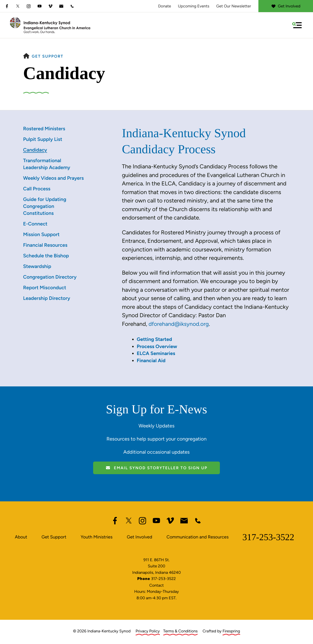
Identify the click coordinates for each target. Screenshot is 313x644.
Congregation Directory (50, 277)
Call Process (37, 189)
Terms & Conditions (181, 630)
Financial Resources (45, 245)
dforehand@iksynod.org (179, 324)
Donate (165, 6)
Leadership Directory (47, 298)
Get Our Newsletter (234, 6)
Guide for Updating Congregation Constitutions (45, 206)
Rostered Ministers (44, 129)
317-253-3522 (268, 536)
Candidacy (35, 150)
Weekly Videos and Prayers (54, 178)
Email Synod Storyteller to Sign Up (157, 467)
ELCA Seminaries (156, 353)
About (21, 536)
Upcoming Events (194, 6)
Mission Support (42, 234)
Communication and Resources (198, 536)
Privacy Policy (148, 630)
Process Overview (157, 346)
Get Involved (286, 6)
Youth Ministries (96, 536)
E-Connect (35, 224)
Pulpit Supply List (43, 139)
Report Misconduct (45, 288)
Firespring (231, 630)
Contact (156, 585)
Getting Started (155, 339)
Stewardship (37, 266)
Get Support (48, 56)
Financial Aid (151, 360)
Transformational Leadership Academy (47, 164)
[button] (297, 25)
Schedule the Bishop (46, 256)
